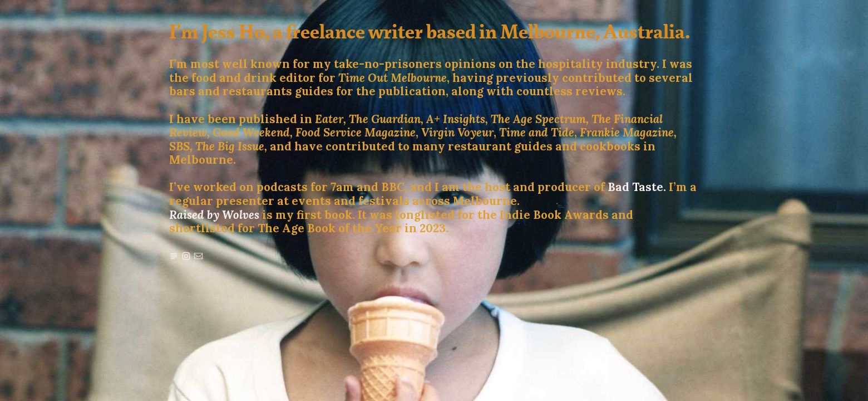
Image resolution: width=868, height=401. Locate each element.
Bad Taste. (637, 187)
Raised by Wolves (214, 215)
